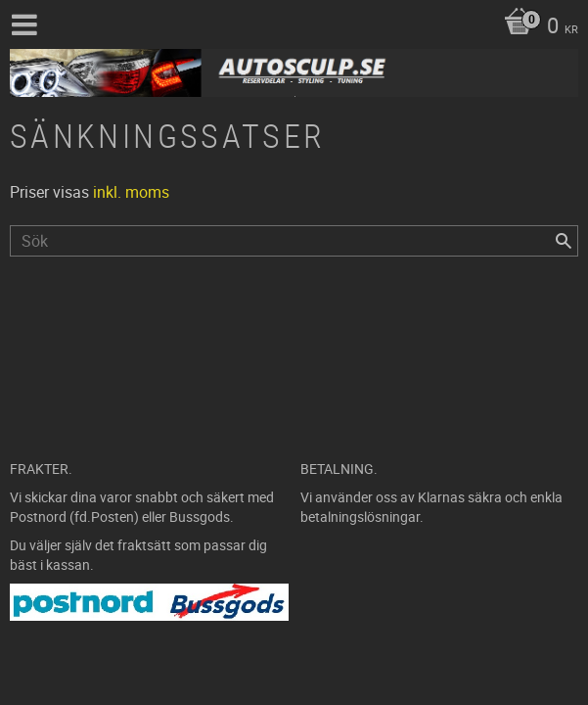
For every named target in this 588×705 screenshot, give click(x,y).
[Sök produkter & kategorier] (294, 241)
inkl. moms (131, 192)
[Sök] (564, 241)
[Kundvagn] (536, 27)
